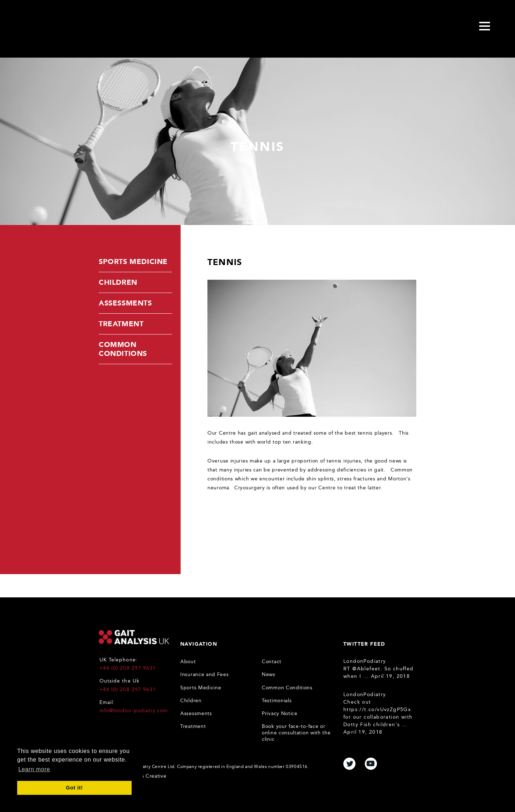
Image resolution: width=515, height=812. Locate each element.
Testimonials (277, 701)
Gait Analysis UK (134, 637)
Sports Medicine (133, 261)
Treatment (121, 324)
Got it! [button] (74, 788)
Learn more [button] (34, 769)
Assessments (125, 303)
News (269, 674)
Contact (272, 662)
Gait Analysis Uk (73, 27)
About (188, 662)
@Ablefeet (366, 669)
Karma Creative (148, 776)
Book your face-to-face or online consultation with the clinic (296, 733)
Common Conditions (123, 349)
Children (118, 282)
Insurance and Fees (205, 674)
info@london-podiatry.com (134, 711)
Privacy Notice (280, 713)
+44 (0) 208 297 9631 (128, 668)
